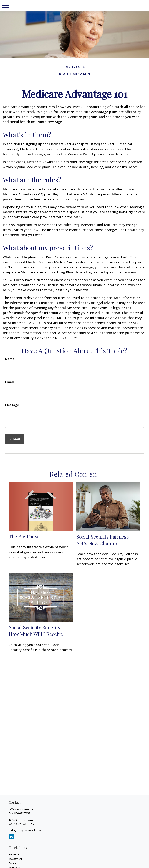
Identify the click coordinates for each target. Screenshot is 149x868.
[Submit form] (15, 439)
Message (12, 405)
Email (9, 382)
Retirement (15, 854)
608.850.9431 (25, 809)
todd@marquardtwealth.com (26, 830)
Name (10, 359)
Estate (13, 863)
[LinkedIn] (11, 837)
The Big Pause (24, 536)
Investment (15, 859)
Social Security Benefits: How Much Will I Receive (36, 631)
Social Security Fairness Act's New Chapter (103, 540)
